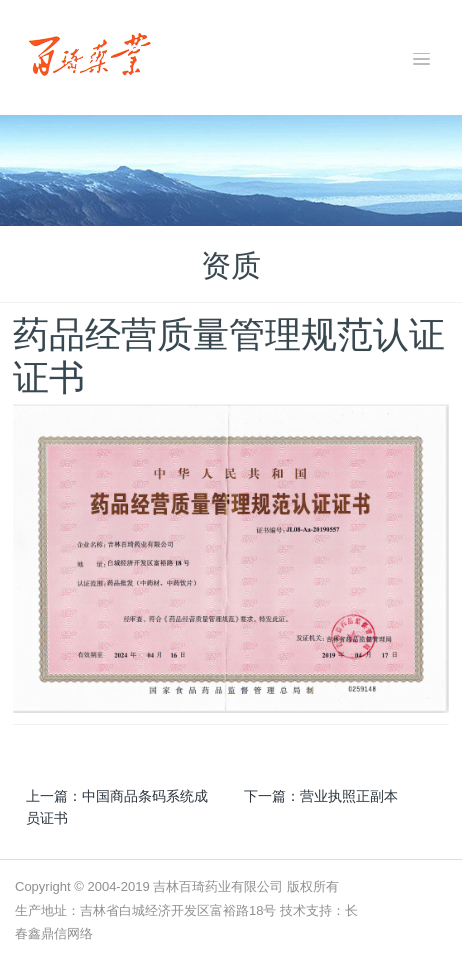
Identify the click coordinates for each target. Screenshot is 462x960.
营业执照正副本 (349, 796)
